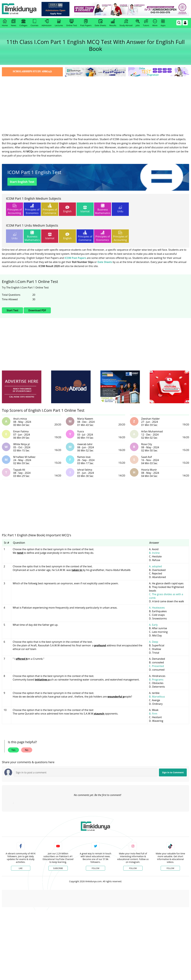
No (27, 750)
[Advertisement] (95, 101)
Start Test (12, 310)
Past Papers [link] (86, 23)
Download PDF (37, 310)
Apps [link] (163, 23)
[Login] (185, 23)
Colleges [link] (23, 23)
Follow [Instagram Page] (133, 868)
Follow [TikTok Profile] (170, 868)
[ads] (22, 387)
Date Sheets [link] (100, 23)
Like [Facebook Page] (21, 868)
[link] (55, 9)
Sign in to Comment (173, 772)
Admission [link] (47, 23)
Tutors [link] (146, 23)
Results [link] (113, 23)
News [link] (13, 23)
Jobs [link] (138, 23)
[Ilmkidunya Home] (19, 9)
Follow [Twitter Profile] (95, 868)
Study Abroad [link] (126, 23)
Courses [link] (34, 23)
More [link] (155, 23)
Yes (13, 750)
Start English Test (22, 182)
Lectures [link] (59, 23)
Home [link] (5, 23)
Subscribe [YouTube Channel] (58, 868)
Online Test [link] (72, 23)
